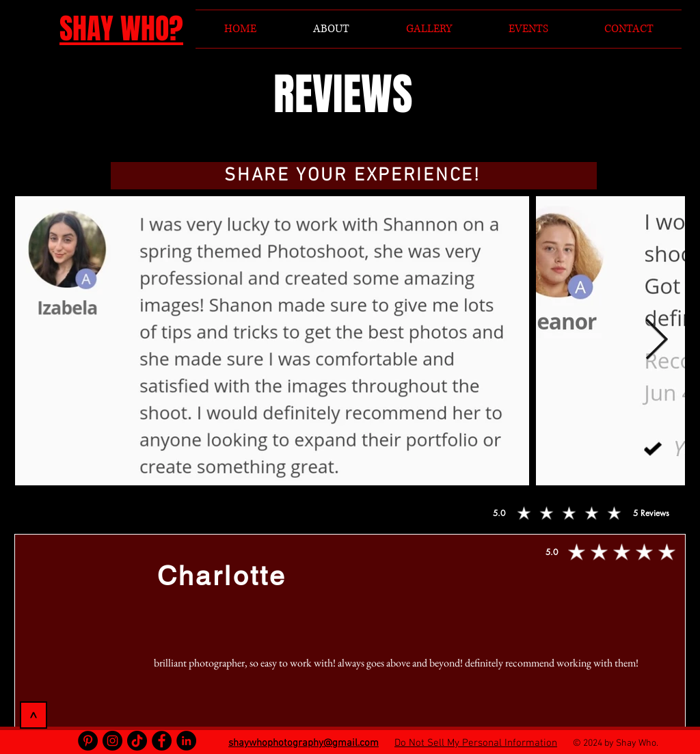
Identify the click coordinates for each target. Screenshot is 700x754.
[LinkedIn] (186, 741)
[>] (33, 715)
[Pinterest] (88, 741)
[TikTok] (137, 741)
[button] (354, 176)
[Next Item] (656, 340)
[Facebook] (162, 741)
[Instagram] (112, 741)
